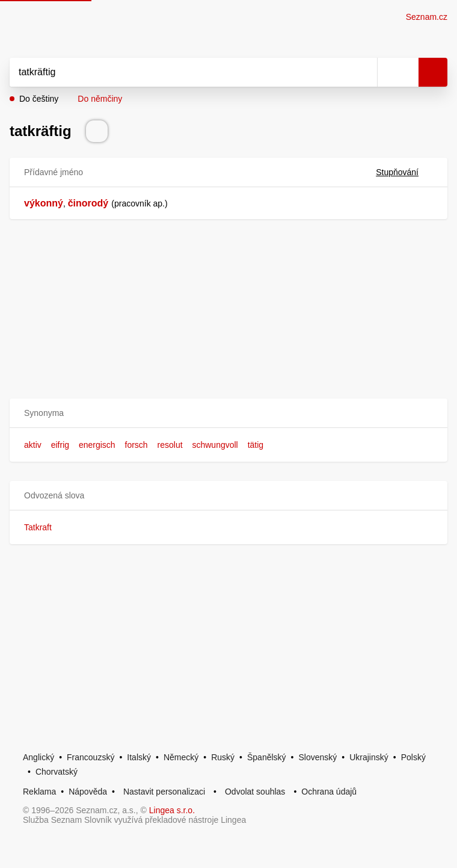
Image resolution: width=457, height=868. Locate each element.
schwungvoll (215, 445)
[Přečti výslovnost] (97, 131)
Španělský (267, 757)
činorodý (88, 203)
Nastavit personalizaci (164, 792)
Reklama (39, 792)
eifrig (60, 445)
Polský (413, 757)
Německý (181, 757)
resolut (170, 445)
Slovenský (317, 757)
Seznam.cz (427, 17)
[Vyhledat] (180, 72)
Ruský (223, 757)
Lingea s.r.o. (172, 810)
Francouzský (90, 757)
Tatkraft (38, 527)
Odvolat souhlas (255, 792)
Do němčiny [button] (100, 99)
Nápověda (88, 792)
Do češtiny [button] (39, 99)
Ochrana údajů (329, 792)
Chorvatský (57, 772)
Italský (139, 757)
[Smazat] (364, 72)
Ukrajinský (369, 757)
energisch (97, 445)
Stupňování (404, 172)
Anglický (38, 757)
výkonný (44, 203)
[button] (228, 413)
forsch (136, 445)
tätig (256, 445)
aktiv (33, 445)
